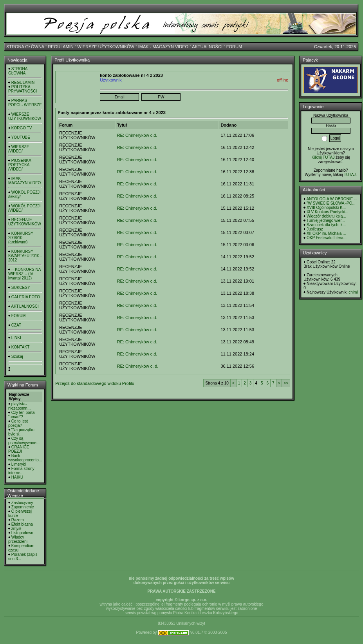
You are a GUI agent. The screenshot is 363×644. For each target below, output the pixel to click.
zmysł (16, 529)
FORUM (234, 47)
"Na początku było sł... (21, 432)
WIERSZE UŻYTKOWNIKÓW (106, 47)
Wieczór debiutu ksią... (326, 216)
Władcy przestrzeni (18, 539)
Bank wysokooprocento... (25, 458)
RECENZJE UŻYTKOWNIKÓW (25, 222)
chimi (353, 292)
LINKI (16, 338)
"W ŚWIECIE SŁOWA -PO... (331, 203)
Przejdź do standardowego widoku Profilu (95, 383)
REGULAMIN (60, 47)
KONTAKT (20, 347)
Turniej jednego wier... (326, 220)
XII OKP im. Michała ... (326, 233)
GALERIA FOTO (26, 297)
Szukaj (17, 356)
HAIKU (17, 477)
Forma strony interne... (21, 471)
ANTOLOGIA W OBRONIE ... (332, 199)
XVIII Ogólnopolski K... (326, 208)
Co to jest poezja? (18, 423)
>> (286, 383)
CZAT (16, 325)
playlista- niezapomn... (19, 406)
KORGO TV (22, 128)
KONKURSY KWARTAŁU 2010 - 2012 (25, 256)
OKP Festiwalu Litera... (327, 238)
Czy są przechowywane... (24, 441)
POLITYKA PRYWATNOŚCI (23, 89)
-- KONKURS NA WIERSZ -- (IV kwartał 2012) (24, 274)
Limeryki (19, 464)
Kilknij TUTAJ (323, 157)
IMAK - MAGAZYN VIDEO (163, 47)
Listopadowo (22, 533)
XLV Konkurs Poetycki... (328, 212)
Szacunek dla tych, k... (326, 225)
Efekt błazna (22, 524)
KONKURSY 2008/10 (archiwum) (21, 238)
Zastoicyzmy (22, 503)
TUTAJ (350, 175)
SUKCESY (21, 288)
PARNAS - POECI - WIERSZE (25, 103)
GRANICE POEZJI (19, 449)
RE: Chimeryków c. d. (138, 366)
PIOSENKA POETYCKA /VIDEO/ (20, 165)
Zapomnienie (23, 507)
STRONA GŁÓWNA (25, 47)
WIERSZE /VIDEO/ (19, 149)
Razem (18, 520)
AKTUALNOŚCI (207, 47)
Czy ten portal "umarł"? (22, 415)
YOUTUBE (21, 137)
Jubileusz (315, 229)
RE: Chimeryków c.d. (137, 135)
